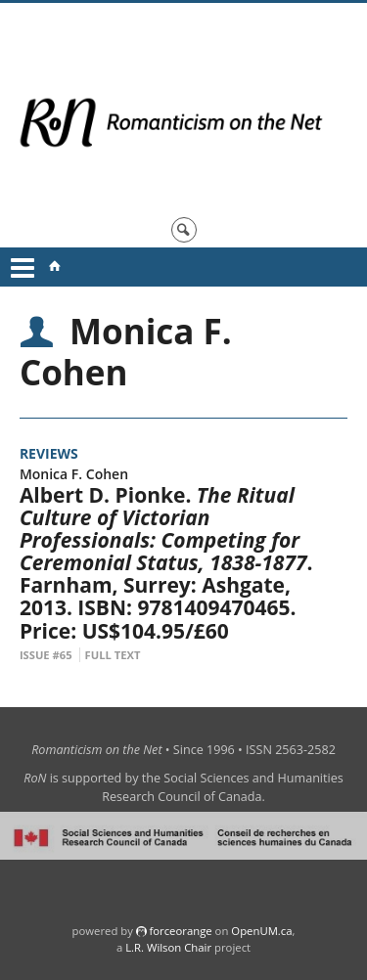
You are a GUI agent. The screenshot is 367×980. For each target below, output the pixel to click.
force (180, 931)
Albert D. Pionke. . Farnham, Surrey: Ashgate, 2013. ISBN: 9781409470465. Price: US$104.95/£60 (166, 563)
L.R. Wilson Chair (168, 947)
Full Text (113, 655)
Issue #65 (46, 655)
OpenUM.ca (261, 931)
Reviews (49, 453)
